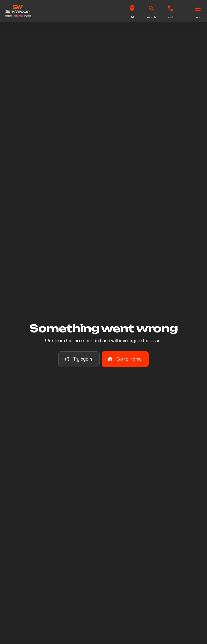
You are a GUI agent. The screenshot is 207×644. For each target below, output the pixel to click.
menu (198, 17)
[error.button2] (125, 359)
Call (171, 17)
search (151, 17)
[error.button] (79, 359)
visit (132, 17)
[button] (132, 11)
